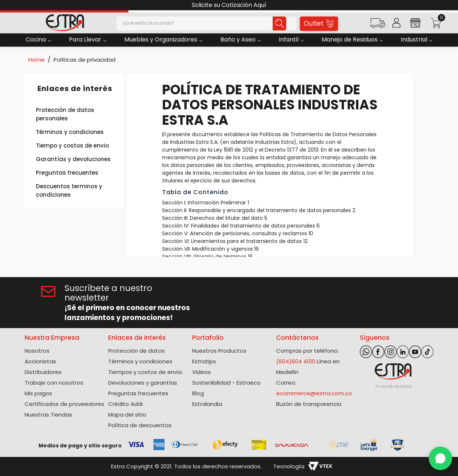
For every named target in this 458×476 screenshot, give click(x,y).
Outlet (319, 23)
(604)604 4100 (296, 361)
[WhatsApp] (440, 458)
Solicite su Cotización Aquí (229, 5)
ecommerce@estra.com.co (314, 393)
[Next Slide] (450, 5)
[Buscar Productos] (276, 23)
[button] (378, 26)
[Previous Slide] (8, 5)
